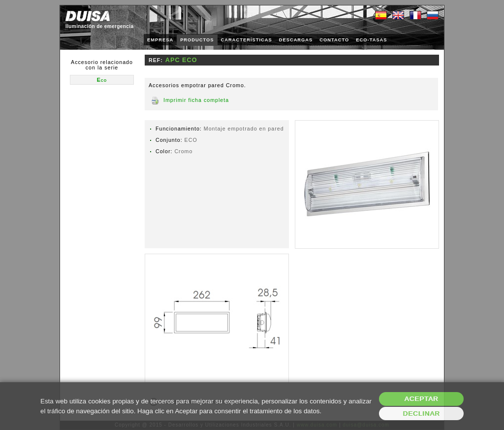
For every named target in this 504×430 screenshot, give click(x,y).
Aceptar (422, 399)
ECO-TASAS (371, 40)
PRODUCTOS (197, 40)
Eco (102, 80)
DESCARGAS (296, 40)
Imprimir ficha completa (196, 100)
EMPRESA (160, 40)
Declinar (421, 413)
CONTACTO (334, 40)
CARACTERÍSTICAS (247, 40)
